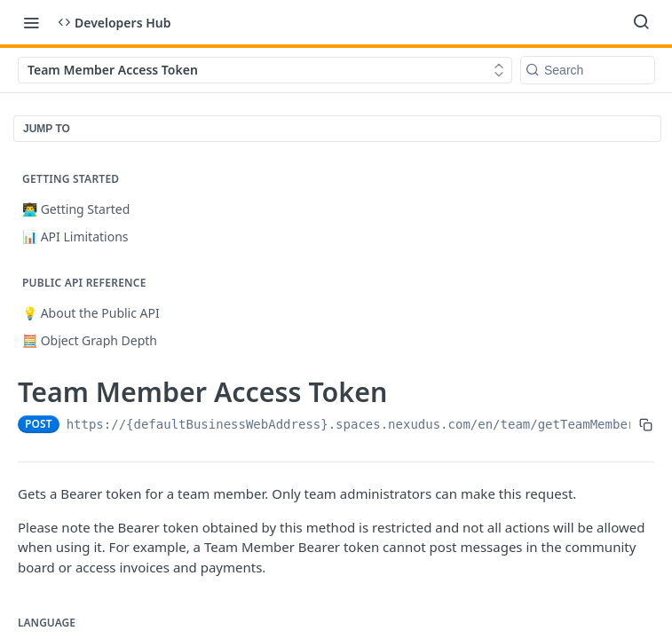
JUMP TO (47, 129)
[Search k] (588, 70)
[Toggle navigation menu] (31, 22)
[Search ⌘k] (641, 22)
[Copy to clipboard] (646, 424)
